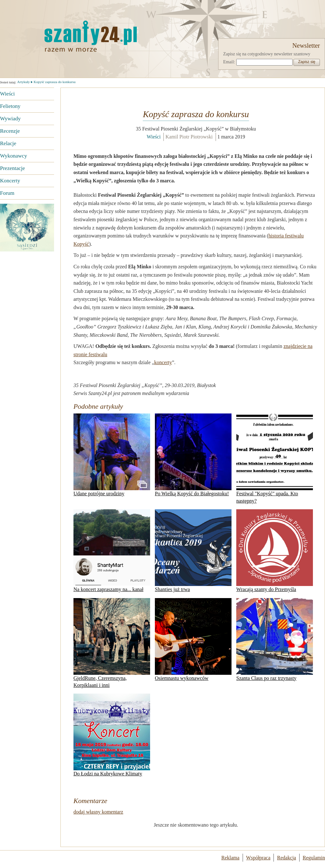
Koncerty (10, 181)
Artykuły (24, 82)
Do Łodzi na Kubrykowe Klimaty (112, 735)
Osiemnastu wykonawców (193, 639)
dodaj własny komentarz (98, 812)
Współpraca (258, 858)
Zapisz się (307, 62)
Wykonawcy (14, 156)
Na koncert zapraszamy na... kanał (112, 551)
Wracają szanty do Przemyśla (275, 551)
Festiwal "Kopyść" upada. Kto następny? (275, 458)
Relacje (8, 143)
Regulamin (314, 858)
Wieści (7, 94)
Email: (229, 62)
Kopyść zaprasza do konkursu (55, 82)
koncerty (163, 362)
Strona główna (59, 36)
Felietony (10, 106)
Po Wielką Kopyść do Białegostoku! (193, 455)
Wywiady (10, 119)
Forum (7, 193)
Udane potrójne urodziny (112, 455)
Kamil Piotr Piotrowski (189, 137)
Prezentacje (12, 168)
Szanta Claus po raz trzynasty (275, 639)
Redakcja (287, 858)
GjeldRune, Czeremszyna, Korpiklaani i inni (112, 643)
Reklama (230, 858)
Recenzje (10, 131)
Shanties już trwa (193, 551)
